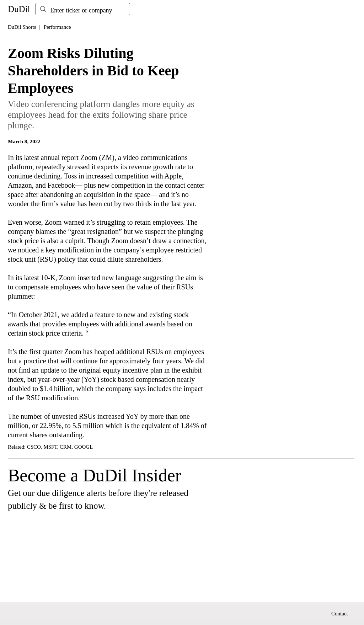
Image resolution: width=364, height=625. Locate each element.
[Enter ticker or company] (82, 10)
